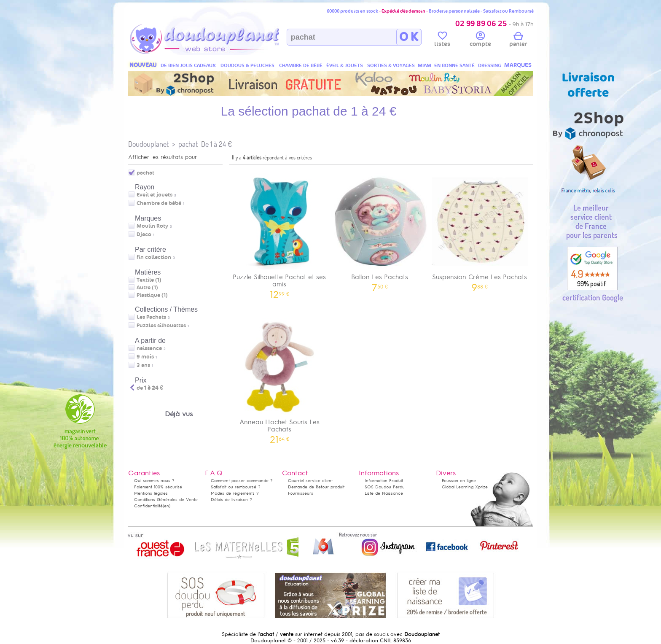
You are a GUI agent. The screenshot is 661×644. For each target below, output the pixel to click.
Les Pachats (151, 317)
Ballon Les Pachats (380, 230)
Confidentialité (148, 506)
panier (518, 40)
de (150, 388)
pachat (188, 144)
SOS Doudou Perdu (385, 487)
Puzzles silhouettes (161, 326)
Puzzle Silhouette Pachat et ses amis (279, 233)
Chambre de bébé (159, 203)
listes (442, 40)
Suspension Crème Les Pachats (480, 230)
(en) (167, 506)
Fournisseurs (301, 493)
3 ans (143, 365)
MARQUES (518, 65)
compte (480, 40)
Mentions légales (151, 493)
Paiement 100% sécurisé (158, 487)
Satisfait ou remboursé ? (236, 487)
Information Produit (384, 481)
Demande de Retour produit (316, 487)
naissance (149, 348)
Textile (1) (149, 280)
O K (409, 37)
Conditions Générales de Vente (166, 500)
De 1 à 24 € (216, 144)
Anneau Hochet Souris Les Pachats (279, 378)
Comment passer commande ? (242, 481)
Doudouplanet (148, 144)
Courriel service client (310, 481)
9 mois (145, 357)
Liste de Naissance (384, 493)
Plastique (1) (152, 295)
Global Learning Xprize (465, 487)
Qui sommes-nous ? (154, 481)
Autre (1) (147, 288)
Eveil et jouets (155, 195)
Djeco (144, 234)
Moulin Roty (152, 226)
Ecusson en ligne (459, 481)
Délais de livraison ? (231, 500)
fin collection (154, 257)
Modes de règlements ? (235, 493)
